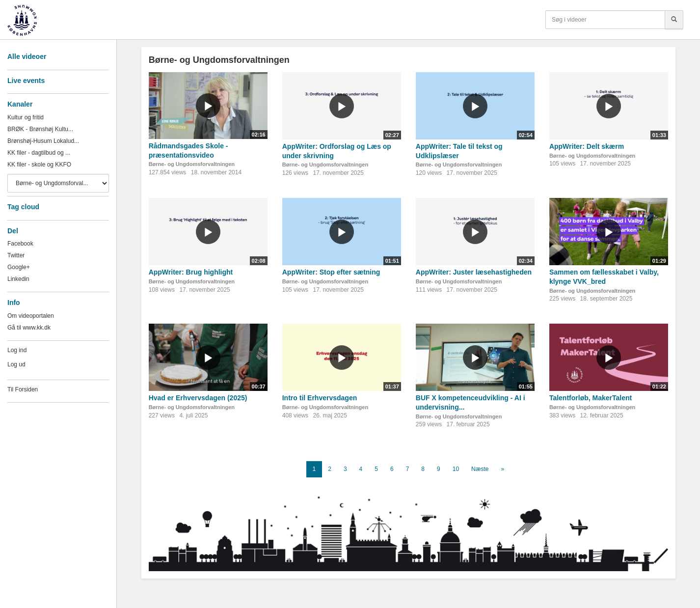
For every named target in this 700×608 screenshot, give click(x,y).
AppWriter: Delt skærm (587, 146)
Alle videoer (27, 56)
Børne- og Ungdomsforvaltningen (192, 164)
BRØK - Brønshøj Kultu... (40, 129)
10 (456, 469)
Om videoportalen (31, 316)
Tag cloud (23, 207)
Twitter (16, 255)
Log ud (16, 364)
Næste (480, 469)
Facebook (20, 244)
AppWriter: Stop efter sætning (331, 272)
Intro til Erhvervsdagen (320, 398)
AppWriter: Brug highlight (191, 272)
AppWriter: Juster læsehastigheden (474, 272)
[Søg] (674, 20)
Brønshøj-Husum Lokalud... (43, 141)
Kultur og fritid (26, 117)
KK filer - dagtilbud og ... (39, 153)
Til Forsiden (23, 389)
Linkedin (18, 279)
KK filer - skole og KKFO (39, 165)
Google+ (19, 267)
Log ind (17, 350)
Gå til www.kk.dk (29, 328)
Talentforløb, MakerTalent (591, 398)
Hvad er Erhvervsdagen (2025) (198, 398)
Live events (26, 81)
